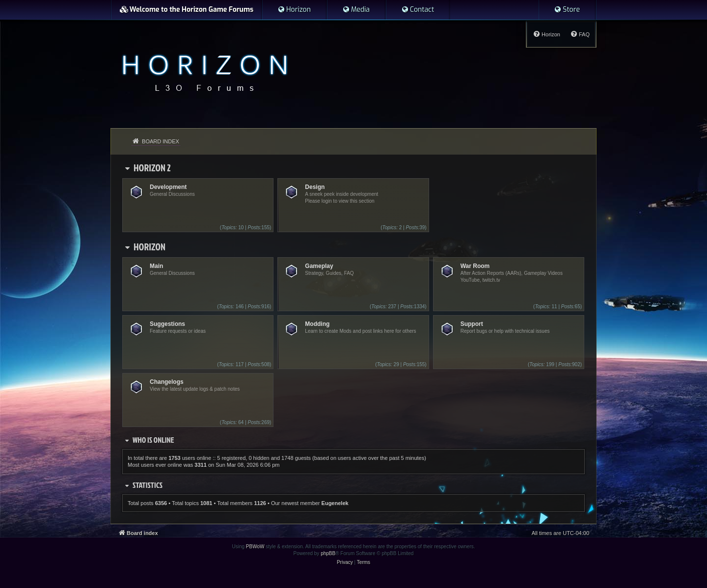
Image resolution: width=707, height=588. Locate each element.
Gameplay (319, 266)
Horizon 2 (152, 167)
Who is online (153, 440)
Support (472, 324)
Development (168, 187)
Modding (317, 324)
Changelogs (167, 382)
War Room (475, 266)
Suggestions (167, 324)
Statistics (148, 485)
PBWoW (255, 547)
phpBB (328, 553)
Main (156, 266)
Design (315, 187)
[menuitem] (294, 10)
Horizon (150, 246)
